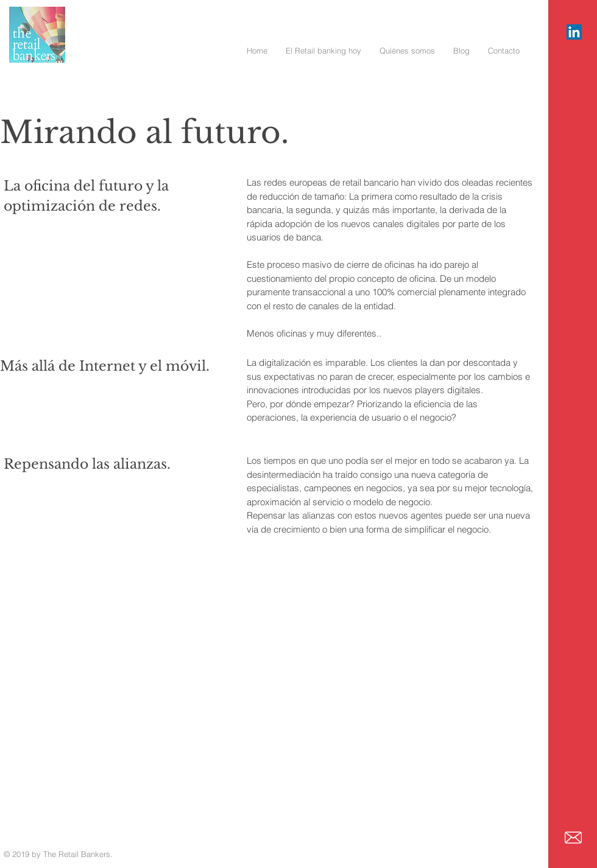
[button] (323, 51)
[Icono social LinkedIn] (574, 32)
